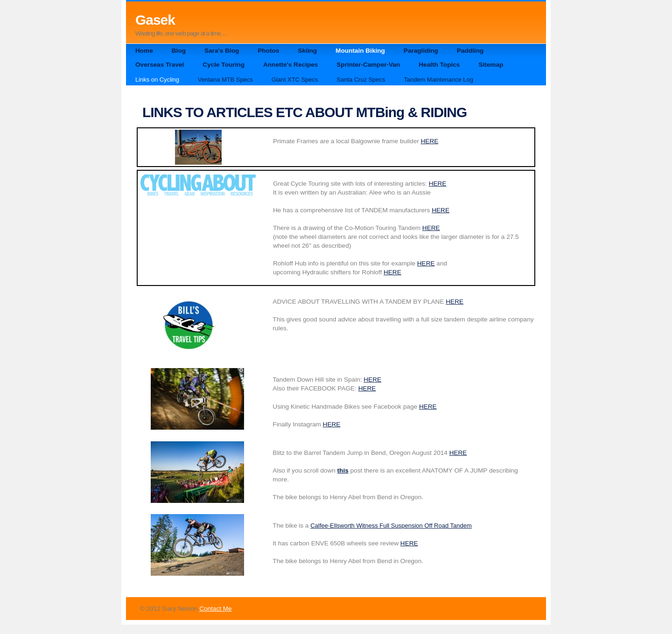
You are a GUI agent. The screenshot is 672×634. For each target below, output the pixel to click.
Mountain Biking (360, 51)
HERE (430, 141)
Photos (268, 51)
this (343, 470)
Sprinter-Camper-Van (368, 65)
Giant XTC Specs (295, 80)
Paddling (470, 51)
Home (144, 51)
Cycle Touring (224, 65)
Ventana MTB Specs (225, 80)
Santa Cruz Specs (361, 80)
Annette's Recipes (290, 65)
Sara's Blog (222, 51)
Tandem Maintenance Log (438, 80)
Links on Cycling (157, 80)
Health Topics (439, 65)
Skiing (307, 51)
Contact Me (216, 609)
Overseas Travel (160, 65)
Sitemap (491, 65)
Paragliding (421, 51)
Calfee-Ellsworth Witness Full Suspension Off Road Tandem (391, 526)
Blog (179, 51)
